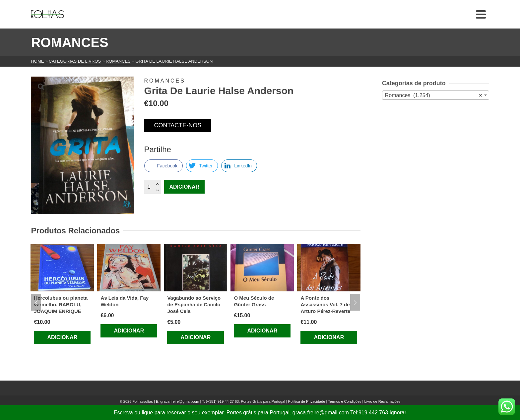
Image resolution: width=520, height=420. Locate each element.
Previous (36, 302)
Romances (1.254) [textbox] (434, 95)
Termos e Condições (345, 401)
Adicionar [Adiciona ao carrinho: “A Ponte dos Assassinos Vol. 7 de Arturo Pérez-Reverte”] (329, 337)
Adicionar (185, 187)
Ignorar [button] (398, 413)
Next (355, 302)
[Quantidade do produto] (153, 187)
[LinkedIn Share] (239, 166)
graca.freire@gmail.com (180, 401)
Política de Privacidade (307, 401)
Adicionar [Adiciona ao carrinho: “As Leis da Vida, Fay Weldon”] (129, 331)
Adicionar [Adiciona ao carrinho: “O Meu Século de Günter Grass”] (262, 331)
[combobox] (436, 95)
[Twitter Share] (202, 166)
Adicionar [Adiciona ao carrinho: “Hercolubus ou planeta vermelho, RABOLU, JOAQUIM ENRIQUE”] (63, 337)
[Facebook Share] (163, 166)
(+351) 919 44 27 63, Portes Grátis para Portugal (246, 401)
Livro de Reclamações (383, 401)
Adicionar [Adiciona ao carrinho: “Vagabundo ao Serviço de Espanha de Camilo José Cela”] (196, 337)
